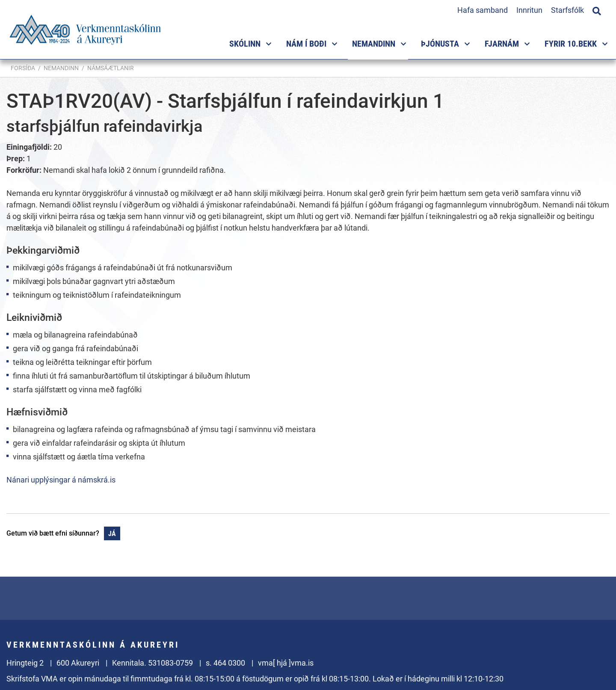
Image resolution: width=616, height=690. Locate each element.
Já (112, 534)
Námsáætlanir (111, 68)
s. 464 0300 (225, 663)
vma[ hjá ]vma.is (286, 663)
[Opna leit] (597, 10)
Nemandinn (61, 68)
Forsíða (23, 68)
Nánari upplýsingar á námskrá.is (61, 480)
